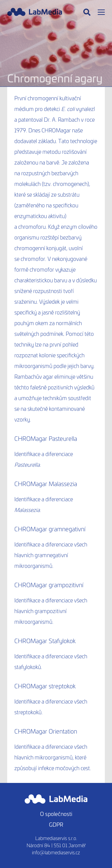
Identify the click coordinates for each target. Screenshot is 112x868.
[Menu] (101, 12)
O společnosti (56, 814)
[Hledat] (87, 12)
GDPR (56, 824)
